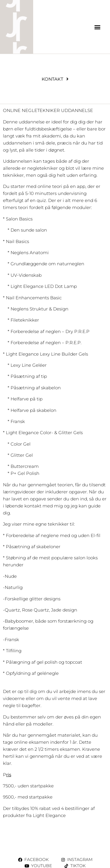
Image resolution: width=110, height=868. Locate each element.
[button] (98, 27)
